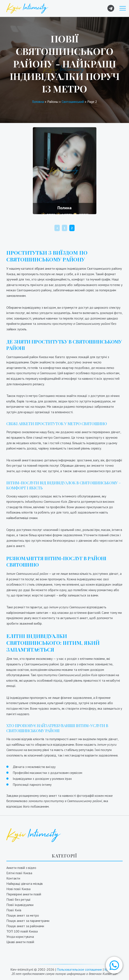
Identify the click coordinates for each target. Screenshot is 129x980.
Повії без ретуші (18, 899)
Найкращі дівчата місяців (25, 884)
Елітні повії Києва (19, 873)
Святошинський (73, 102)
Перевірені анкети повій (24, 894)
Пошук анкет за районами (25, 926)
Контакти (13, 878)
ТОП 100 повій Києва (22, 931)
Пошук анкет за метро (23, 915)
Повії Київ (14, 910)
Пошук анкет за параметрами (28, 921)
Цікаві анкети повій (20, 942)
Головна (38, 102)
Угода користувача (20, 937)
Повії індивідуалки (20, 905)
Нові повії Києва (18, 889)
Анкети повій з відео (21, 868)
